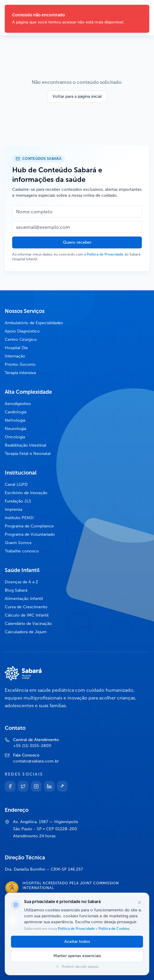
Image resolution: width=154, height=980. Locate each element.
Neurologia (15, 429)
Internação (15, 356)
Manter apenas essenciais (77, 956)
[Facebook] (10, 786)
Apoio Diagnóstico (22, 331)
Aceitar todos (77, 942)
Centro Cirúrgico (21, 339)
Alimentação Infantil (24, 599)
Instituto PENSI (19, 518)
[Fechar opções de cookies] (139, 902)
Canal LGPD (16, 485)
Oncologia (15, 437)
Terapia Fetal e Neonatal (28, 454)
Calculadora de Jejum (26, 632)
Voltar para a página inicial (77, 96)
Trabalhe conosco (22, 551)
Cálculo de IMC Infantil (27, 615)
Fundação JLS (18, 501)
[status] (77, 19)
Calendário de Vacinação (28, 624)
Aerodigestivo (18, 404)
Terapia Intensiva (20, 373)
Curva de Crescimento (26, 607)
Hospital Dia (16, 348)
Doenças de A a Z (22, 582)
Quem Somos (18, 543)
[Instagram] (36, 786)
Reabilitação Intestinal (26, 445)
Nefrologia (15, 420)
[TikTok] (62, 786)
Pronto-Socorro (20, 364)
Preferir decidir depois (77, 967)
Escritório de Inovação (26, 493)
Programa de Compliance (29, 526)
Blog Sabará (16, 590)
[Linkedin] (49, 786)
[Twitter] (23, 786)
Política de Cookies (113, 929)
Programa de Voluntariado (30, 534)
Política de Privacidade (105, 254)
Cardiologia (16, 412)
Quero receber (77, 242)
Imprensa (14, 509)
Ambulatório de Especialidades (34, 323)
